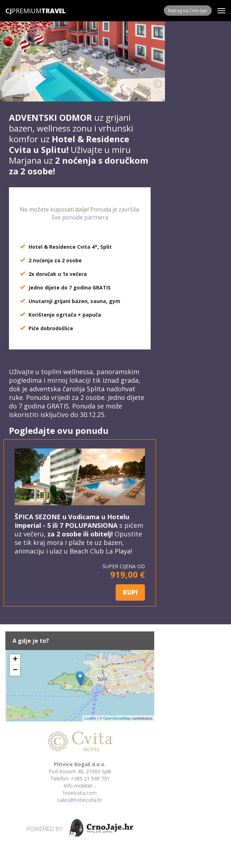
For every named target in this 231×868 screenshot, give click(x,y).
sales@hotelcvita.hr (80, 800)
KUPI (130, 592)
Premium (23, 11)
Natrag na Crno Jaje (188, 11)
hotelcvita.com (80, 793)
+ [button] (15, 660)
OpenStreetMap (117, 718)
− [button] (15, 670)
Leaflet (90, 718)
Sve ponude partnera (80, 217)
